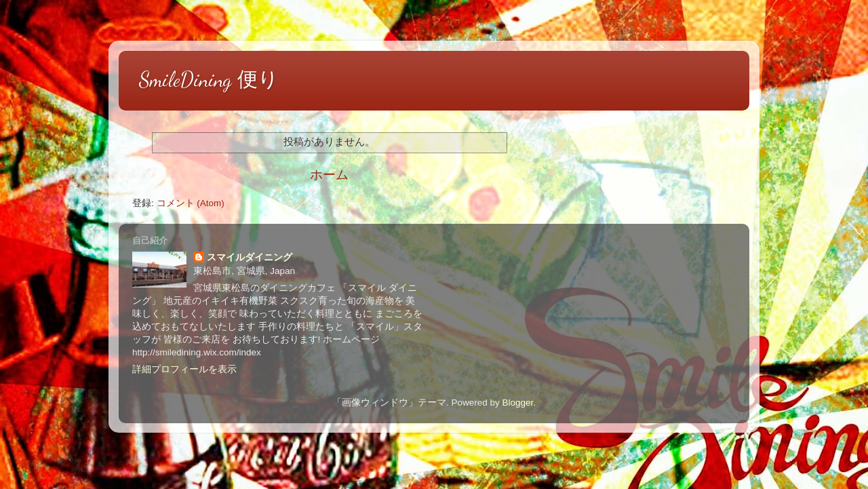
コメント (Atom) (191, 203)
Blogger (517, 403)
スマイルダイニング (250, 257)
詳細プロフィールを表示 (184, 369)
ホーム (329, 175)
